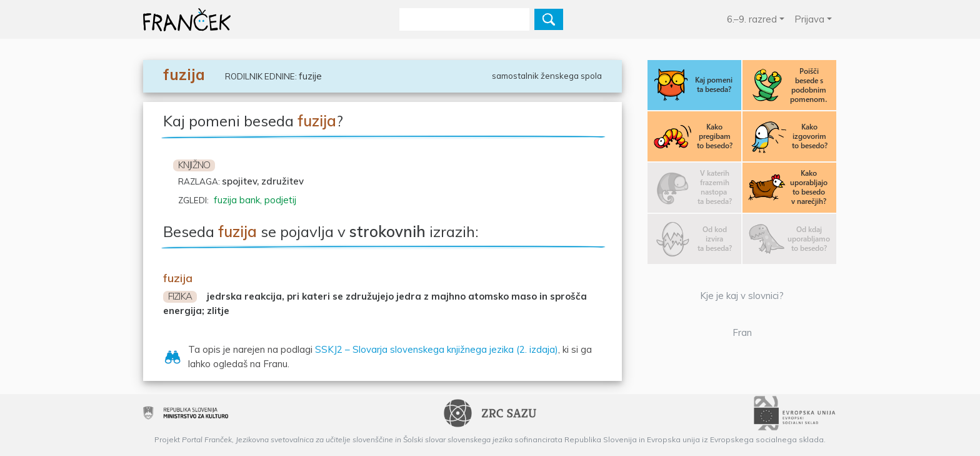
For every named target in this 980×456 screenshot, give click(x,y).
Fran (742, 332)
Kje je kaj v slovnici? (742, 296)
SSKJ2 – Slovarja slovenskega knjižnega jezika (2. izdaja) (437, 349)
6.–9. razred (752, 19)
